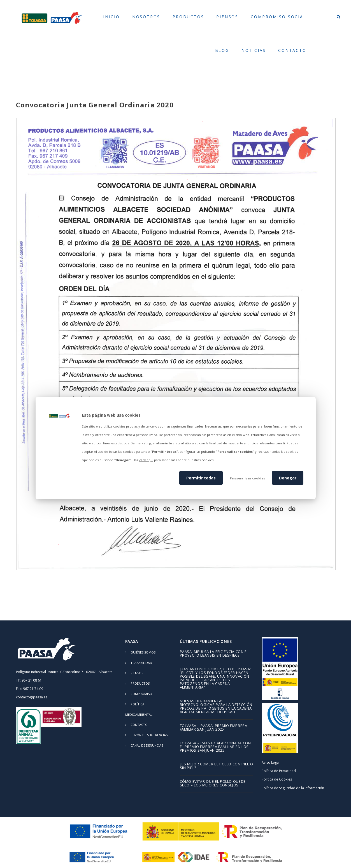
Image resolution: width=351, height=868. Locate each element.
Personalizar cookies (247, 478)
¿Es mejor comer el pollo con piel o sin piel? (217, 766)
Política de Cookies (277, 779)
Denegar (288, 478)
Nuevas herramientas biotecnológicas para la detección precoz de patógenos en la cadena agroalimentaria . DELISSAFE (216, 707)
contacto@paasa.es (32, 697)
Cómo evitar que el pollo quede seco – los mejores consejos (213, 784)
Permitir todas (201, 478)
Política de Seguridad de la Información (293, 788)
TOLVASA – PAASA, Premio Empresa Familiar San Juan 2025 (214, 728)
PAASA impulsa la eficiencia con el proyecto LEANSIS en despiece (214, 654)
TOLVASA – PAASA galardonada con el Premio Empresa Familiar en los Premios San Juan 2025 (215, 747)
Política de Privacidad (279, 771)
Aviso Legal (271, 762)
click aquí (146, 460)
